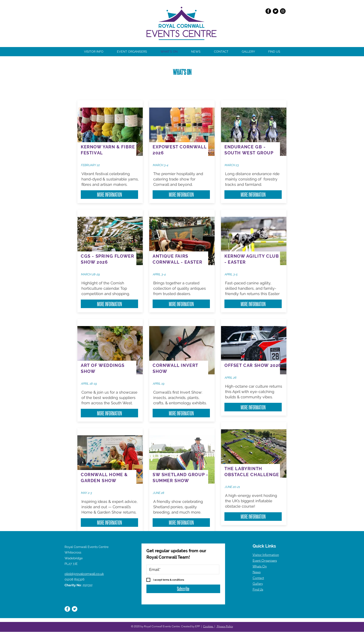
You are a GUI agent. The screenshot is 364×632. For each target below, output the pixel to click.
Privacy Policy (225, 626)
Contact (258, 578)
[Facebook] (268, 11)
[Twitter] (276, 11)
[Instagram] (283, 11)
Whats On (260, 566)
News (257, 572)
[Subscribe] (183, 589)
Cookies (208, 626)
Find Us (258, 589)
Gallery (258, 584)
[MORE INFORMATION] (109, 195)
